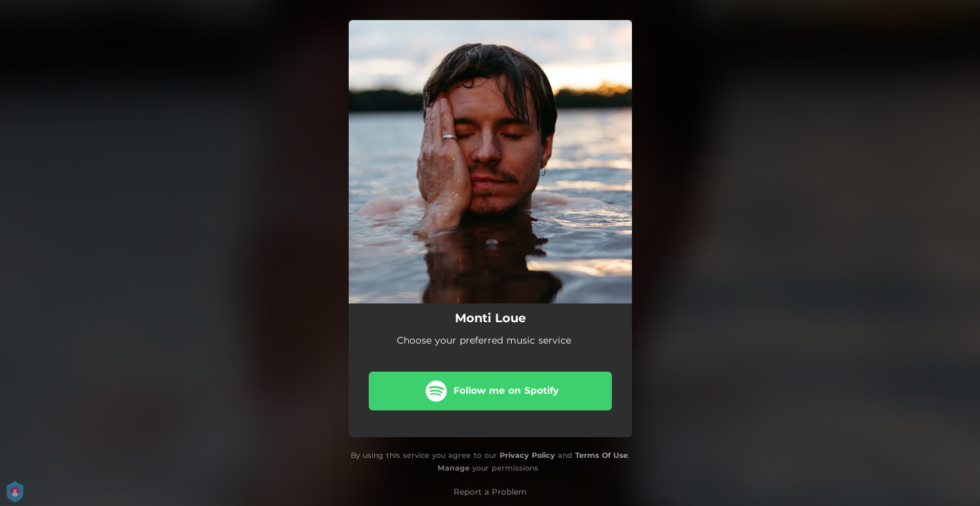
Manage (454, 468)
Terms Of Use (602, 455)
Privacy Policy (527, 455)
